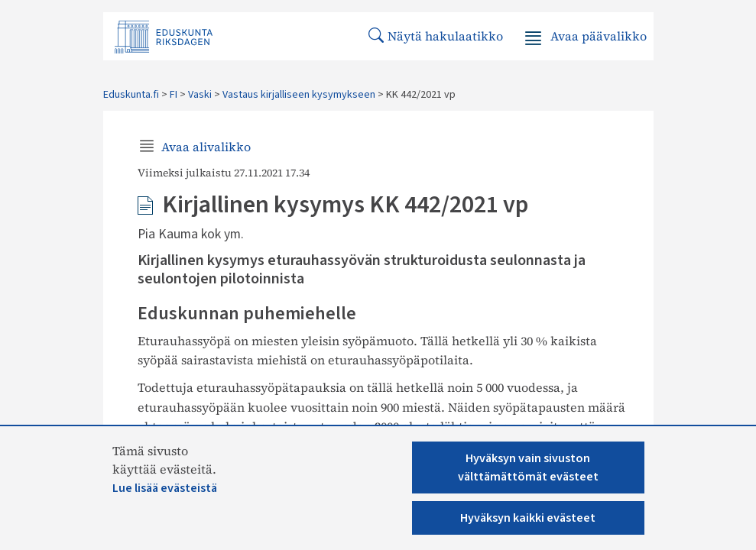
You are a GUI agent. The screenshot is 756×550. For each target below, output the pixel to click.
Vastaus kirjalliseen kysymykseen (299, 95)
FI (174, 95)
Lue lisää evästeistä (165, 488)
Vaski (200, 95)
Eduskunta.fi (131, 95)
